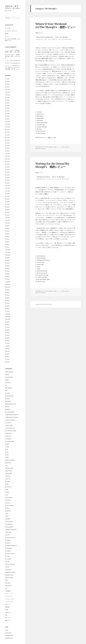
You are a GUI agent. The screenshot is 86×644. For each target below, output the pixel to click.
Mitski (7, 489)
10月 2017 (8, 351)
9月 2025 (7, 98)
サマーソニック (9, 596)
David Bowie (8, 433)
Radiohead (8, 511)
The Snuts (8, 556)
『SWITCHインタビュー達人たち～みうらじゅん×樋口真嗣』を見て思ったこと (13, 67)
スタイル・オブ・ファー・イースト (12, 7)
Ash (6, 385)
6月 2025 (7, 106)
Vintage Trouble (9, 575)
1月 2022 (7, 215)
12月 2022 (8, 186)
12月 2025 (8, 90)
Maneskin (8, 481)
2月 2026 (7, 84)
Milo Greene (8, 487)
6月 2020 (7, 266)
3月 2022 (7, 210)
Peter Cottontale (9, 505)
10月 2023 (8, 159)
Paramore (8, 503)
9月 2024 (7, 130)
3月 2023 (7, 178)
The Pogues (8, 551)
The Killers (8, 540)
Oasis (6, 495)
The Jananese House (10, 538)
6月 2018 (7, 330)
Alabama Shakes (9, 372)
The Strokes (8, 559)
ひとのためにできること (11, 31)
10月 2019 (8, 287)
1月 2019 (7, 311)
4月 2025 (7, 111)
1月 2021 (7, 247)
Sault (6, 513)
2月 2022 (7, 212)
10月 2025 (8, 95)
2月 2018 (7, 341)
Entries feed (8, 633)
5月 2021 (7, 236)
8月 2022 (7, 196)
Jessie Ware (8, 463)
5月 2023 (7, 172)
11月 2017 (8, 349)
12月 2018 (8, 314)
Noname (7, 492)
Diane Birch (8, 436)
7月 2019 (7, 295)
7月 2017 (7, 359)
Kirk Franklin (8, 473)
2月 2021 (7, 244)
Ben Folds (7, 393)
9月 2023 (7, 162)
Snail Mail (8, 519)
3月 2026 (7, 81)
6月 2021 (7, 234)
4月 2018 (7, 335)
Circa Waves (8, 423)
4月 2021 (7, 239)
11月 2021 (8, 220)
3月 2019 (7, 306)
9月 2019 (7, 290)
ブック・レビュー (9, 602)
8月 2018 (7, 325)
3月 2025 (7, 114)
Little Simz (8, 476)
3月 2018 (7, 338)
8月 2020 (7, 260)
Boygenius (8, 409)
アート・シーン (9, 594)
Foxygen (7, 444)
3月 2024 (7, 146)
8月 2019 (7, 293)
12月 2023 (8, 154)
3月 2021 (7, 242)
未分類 (7, 610)
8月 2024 (7, 132)
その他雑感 (8, 591)
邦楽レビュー (8, 620)
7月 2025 (7, 103)
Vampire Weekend (10, 572)
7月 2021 (7, 231)
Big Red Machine (9, 396)
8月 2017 (7, 357)
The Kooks (8, 543)
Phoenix (7, 508)
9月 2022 (7, 194)
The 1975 (7, 535)
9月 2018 (7, 322)
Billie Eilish (8, 401)
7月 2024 (7, 135)
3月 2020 (7, 274)
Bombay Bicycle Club (10, 404)
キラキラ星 (8, 28)
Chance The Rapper (10, 420)
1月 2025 (7, 119)
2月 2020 (7, 277)
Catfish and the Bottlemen (12, 415)
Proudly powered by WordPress (44, 304)
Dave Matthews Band (10, 431)
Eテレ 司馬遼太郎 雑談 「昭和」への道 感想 (12, 56)
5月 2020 (7, 269)
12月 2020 (8, 250)
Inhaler (7, 457)
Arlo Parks (8, 383)
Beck (6, 391)
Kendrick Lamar (9, 468)
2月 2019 (7, 309)
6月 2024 (7, 138)
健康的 (7, 34)
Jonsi (6, 465)
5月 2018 (7, 333)
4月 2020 (7, 271)
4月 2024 (7, 143)
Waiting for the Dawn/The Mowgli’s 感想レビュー (52, 165)
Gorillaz (7, 447)
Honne (7, 452)
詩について (8, 618)
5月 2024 (7, 140)
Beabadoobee (8, 388)
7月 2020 (7, 263)
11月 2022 (8, 188)
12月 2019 (8, 282)
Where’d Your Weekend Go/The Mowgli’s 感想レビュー (55, 25)
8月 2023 (7, 164)
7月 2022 (7, 199)
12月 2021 (8, 218)
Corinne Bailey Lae (10, 428)
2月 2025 (7, 116)
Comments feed (9, 636)
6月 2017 (7, 362)
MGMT (7, 484)
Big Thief (7, 399)
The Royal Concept (10, 554)
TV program (8, 570)
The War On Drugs (10, 564)
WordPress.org (9, 638)
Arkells (7, 380)
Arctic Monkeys (9, 377)
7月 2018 (7, 327)
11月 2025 (8, 92)
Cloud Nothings (9, 425)
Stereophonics (9, 524)
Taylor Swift (8, 532)
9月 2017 (7, 354)
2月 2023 (7, 180)
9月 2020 (7, 258)
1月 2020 (7, 279)
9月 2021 (7, 226)
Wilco (7, 580)
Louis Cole (8, 479)
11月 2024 (8, 124)
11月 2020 (8, 252)
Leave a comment (41, 149)
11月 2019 (8, 285)
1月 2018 (7, 343)
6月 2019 (7, 298)
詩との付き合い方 (15, 60)
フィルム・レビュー (10, 599)
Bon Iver (7, 407)
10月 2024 (8, 127)
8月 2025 (7, 100)
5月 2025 (7, 108)
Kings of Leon (8, 471)
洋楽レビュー (8, 612)
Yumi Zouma (8, 586)
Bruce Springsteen (10, 412)
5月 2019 (7, 301)
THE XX (7, 567)
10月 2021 (8, 223)
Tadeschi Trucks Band (11, 530)
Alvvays (7, 375)
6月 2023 (7, 170)
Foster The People (10, 441)
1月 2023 (7, 183)
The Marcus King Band (11, 546)
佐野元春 (7, 607)
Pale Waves (8, 500)
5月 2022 (7, 204)
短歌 (6, 615)
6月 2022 (7, 202)
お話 (6, 588)
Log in (7, 630)
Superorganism (9, 527)
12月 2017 (8, 346)
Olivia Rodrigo (9, 497)
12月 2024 (8, 122)
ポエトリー (8, 604)
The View (7, 562)
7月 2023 (7, 167)
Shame (7, 516)
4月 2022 (7, 207)
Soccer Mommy (9, 522)
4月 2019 (7, 303)
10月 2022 (8, 191)
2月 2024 (7, 148)
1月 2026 (7, 87)
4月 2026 (7, 79)
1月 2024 (7, 151)
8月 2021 (7, 228)
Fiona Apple (8, 439)
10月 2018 (8, 319)
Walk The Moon (9, 578)
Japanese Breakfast (10, 460)
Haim (6, 449)
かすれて (7, 36)
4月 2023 (7, 175)
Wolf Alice (8, 583)
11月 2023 (8, 156)
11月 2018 (8, 317)
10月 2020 (8, 255)
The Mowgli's (8, 548)
